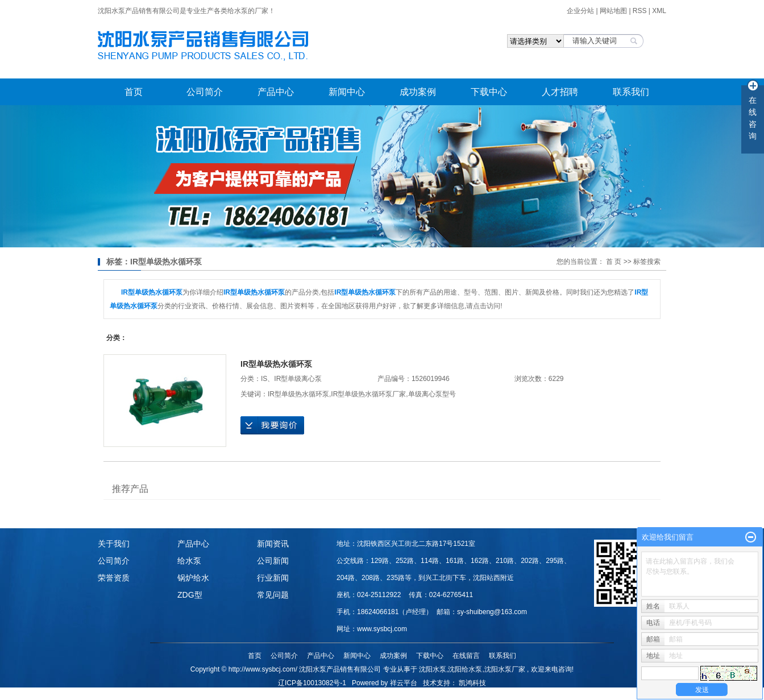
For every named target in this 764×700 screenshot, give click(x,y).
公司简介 (205, 92)
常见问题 (273, 595)
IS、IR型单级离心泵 (291, 379)
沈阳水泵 (433, 669)
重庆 (496, 695)
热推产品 (275, 695)
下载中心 (489, 92)
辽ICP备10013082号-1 (312, 683)
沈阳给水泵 (465, 669)
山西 (427, 695)
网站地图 (614, 11)
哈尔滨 (362, 695)
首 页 (614, 262)
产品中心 (276, 92)
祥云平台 (404, 683)
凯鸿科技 (472, 683)
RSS (640, 11)
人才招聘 (560, 92)
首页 (134, 92)
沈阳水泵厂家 (505, 669)
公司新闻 (273, 561)
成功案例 (418, 92)
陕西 (443, 695)
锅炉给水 (193, 578)
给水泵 (189, 561)
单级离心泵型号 (432, 394)
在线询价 (272, 425)
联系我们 (631, 92)
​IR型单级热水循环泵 (276, 364)
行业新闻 (273, 578)
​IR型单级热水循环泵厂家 (368, 394)
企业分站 (580, 11)
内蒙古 (477, 695)
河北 (412, 695)
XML (659, 11)
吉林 (343, 695)
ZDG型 (190, 595)
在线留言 (466, 656)
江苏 (396, 695)
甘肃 (458, 695)
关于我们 (114, 544)
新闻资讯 (273, 544)
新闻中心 (347, 92)
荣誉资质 (114, 578)
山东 (380, 695)
